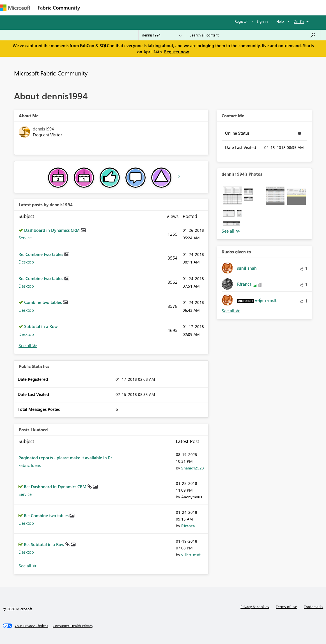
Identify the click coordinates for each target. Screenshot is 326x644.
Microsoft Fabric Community (51, 73)
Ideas (140, 7)
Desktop (26, 262)
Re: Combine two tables (41, 254)
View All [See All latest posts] (28, 346)
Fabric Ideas (30, 465)
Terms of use (286, 607)
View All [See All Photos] (231, 231)
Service (25, 238)
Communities (165, 7)
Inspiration (117, 7)
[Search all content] (253, 35)
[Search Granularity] (162, 35)
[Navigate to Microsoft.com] (15, 8)
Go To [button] (299, 21)
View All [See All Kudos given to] (231, 311)
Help (280, 21)
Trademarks (314, 607)
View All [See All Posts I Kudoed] (28, 566)
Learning (212, 7)
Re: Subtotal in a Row (45, 544)
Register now (176, 52)
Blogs (190, 7)
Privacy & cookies (255, 607)
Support (236, 7)
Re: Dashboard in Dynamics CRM (56, 487)
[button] (232, 195)
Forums (93, 7)
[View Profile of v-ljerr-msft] (191, 555)
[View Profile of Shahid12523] (193, 468)
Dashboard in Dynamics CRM (52, 230)
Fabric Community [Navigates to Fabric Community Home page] (59, 8)
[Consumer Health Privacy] (73, 626)
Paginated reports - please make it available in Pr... (67, 458)
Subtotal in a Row (41, 326)
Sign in (262, 21)
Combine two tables (43, 302)
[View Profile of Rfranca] (188, 526)
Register (241, 21)
